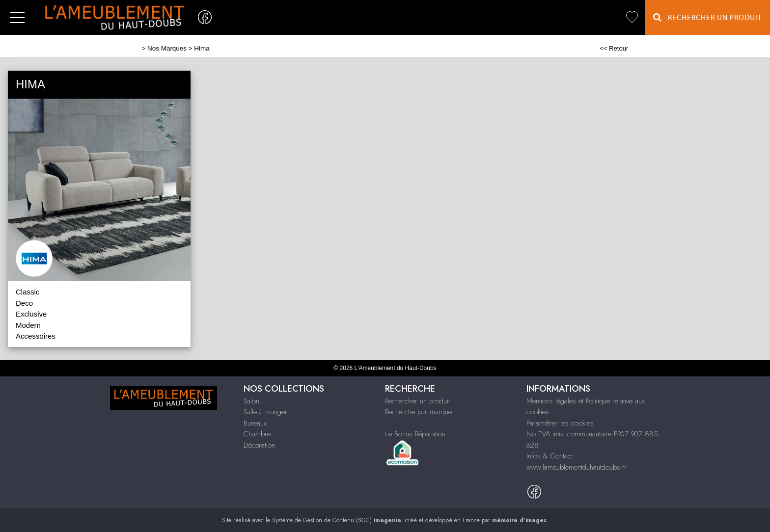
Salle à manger (265, 412)
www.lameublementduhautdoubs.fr (577, 467)
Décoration (259, 445)
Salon (251, 401)
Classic (27, 292)
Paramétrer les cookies (560, 423)
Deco (24, 303)
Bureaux (255, 423)
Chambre (257, 434)
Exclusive (31, 314)
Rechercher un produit (417, 401)
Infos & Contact (550, 456)
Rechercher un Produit (708, 17)
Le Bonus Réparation (415, 434)
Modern (28, 325)
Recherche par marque (418, 412)
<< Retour (614, 48)
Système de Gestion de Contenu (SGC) (337, 520)
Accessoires (36, 336)
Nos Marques (167, 48)
